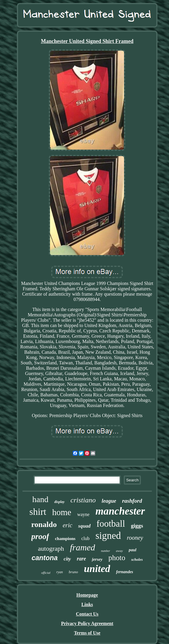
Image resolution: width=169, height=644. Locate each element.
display (59, 502)
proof (40, 536)
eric (68, 525)
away (119, 551)
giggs (137, 526)
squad (84, 526)
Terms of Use (87, 633)
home (62, 512)
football (111, 524)
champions (65, 539)
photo (117, 558)
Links (87, 604)
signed (108, 536)
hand (40, 499)
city (67, 559)
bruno (73, 572)
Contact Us (87, 614)
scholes (137, 559)
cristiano (83, 500)
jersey (97, 559)
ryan (59, 572)
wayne (83, 514)
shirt (38, 512)
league (109, 501)
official (46, 573)
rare (81, 559)
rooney (135, 538)
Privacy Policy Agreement (87, 623)
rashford (132, 501)
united (97, 569)
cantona (45, 558)
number (106, 551)
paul (133, 550)
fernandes (125, 572)
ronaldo (44, 524)
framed (82, 547)
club (86, 538)
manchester (120, 511)
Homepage (87, 595)
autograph (51, 548)
